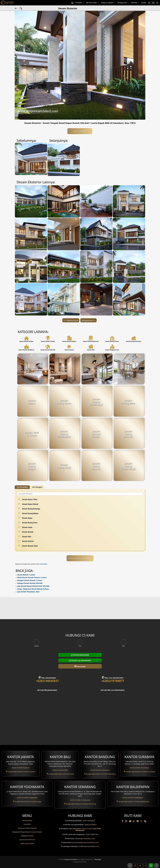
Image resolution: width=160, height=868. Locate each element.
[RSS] (145, 822)
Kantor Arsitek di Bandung (100, 770)
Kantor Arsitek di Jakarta (21, 768)
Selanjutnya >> (88, 320)
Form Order (80, 666)
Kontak (144, 3)
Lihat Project (80, 131)
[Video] (140, 865)
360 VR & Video (93, 3)
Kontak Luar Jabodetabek (80, 660)
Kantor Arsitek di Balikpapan (133, 798)
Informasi (135, 3)
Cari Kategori (37, 487)
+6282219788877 (113, 681)
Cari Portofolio (22, 487)
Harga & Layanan (108, 3)
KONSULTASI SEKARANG (80, 558)
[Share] (146, 865)
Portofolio (80, 3)
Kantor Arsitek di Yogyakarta (27, 798)
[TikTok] (134, 822)
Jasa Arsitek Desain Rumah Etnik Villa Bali (33, 586)
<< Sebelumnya (71, 320)
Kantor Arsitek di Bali (60, 770)
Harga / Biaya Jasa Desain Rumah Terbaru (33, 589)
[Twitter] (142, 822)
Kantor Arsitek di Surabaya (139, 768)
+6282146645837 (47, 681)
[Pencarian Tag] (21, 8)
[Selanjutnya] (156, 865)
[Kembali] (16, 8)
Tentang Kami (123, 3)
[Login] (149, 3)
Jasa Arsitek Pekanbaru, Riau (28, 592)
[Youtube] (130, 822)
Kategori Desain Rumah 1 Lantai (30, 580)
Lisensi (45, 564)
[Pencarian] (157, 3)
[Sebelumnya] (130, 865)
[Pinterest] (138, 822)
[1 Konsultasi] (151, 865)
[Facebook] (123, 822)
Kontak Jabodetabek (80, 655)
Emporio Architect (71, 859)
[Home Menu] (72, 3)
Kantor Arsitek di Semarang (80, 800)
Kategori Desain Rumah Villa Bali (30, 583)
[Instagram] (126, 822)
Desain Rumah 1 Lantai (26, 575)
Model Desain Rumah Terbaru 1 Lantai (32, 578)
